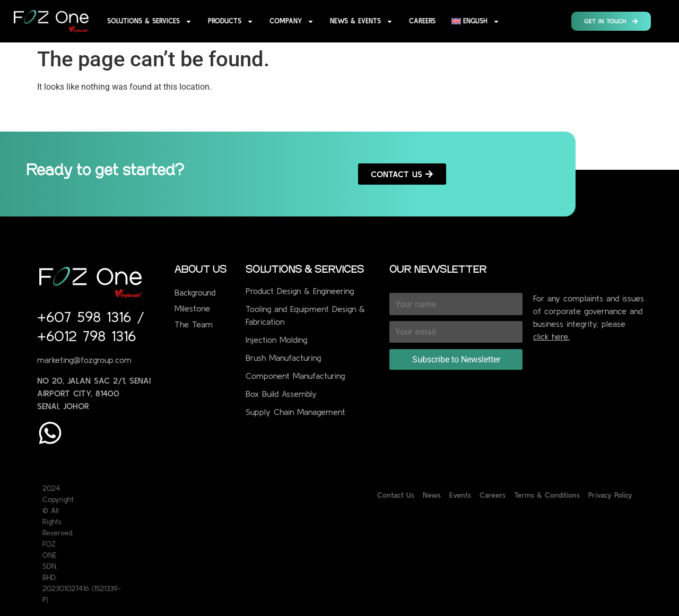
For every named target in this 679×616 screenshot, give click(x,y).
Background (195, 292)
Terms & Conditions (547, 495)
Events (460, 495)
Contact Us (396, 495)
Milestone (192, 308)
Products (231, 21)
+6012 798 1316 (86, 336)
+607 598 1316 (87, 317)
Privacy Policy (610, 495)
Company (292, 21)
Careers (422, 21)
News (432, 495)
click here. (551, 336)
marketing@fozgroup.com (84, 360)
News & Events (362, 21)
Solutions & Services (150, 21)
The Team (194, 324)
